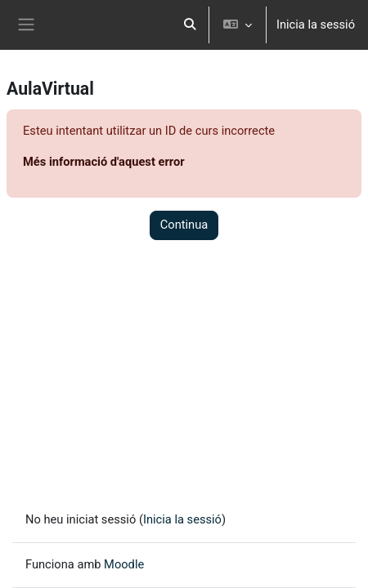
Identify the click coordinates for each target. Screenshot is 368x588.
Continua (184, 225)
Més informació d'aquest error (104, 162)
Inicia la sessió (316, 24)
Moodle (124, 564)
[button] (190, 25)
